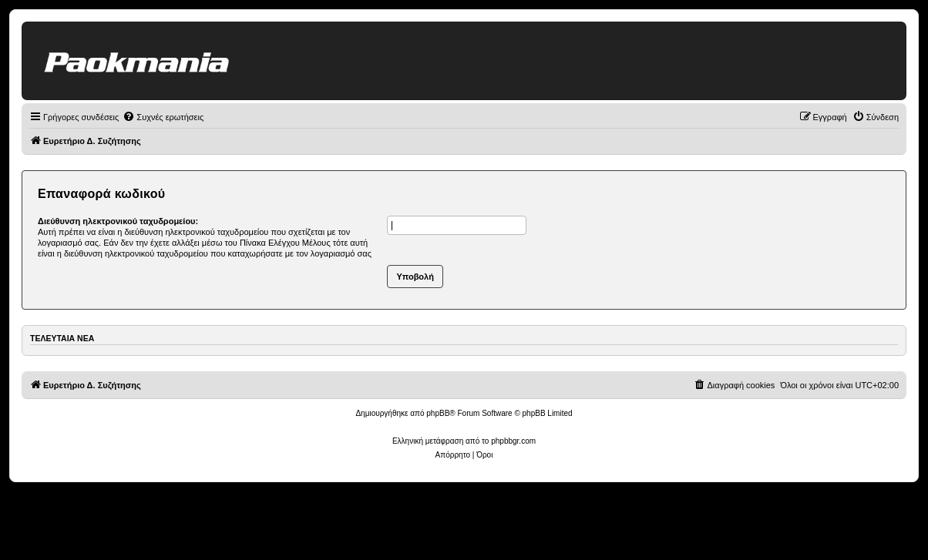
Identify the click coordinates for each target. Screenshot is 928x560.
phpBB (438, 413)
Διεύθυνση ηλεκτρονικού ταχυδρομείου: (118, 221)
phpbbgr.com (513, 441)
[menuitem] (163, 117)
